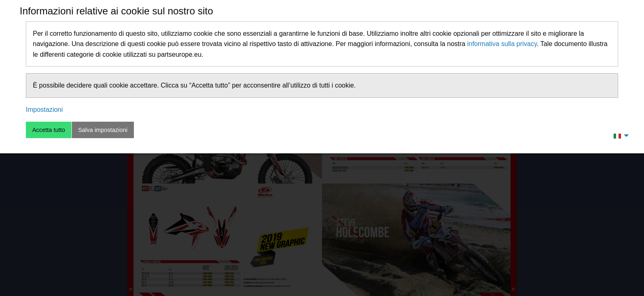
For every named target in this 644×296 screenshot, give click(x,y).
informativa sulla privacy (502, 44)
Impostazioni (44, 110)
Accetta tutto (48, 130)
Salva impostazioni (103, 130)
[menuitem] (619, 136)
